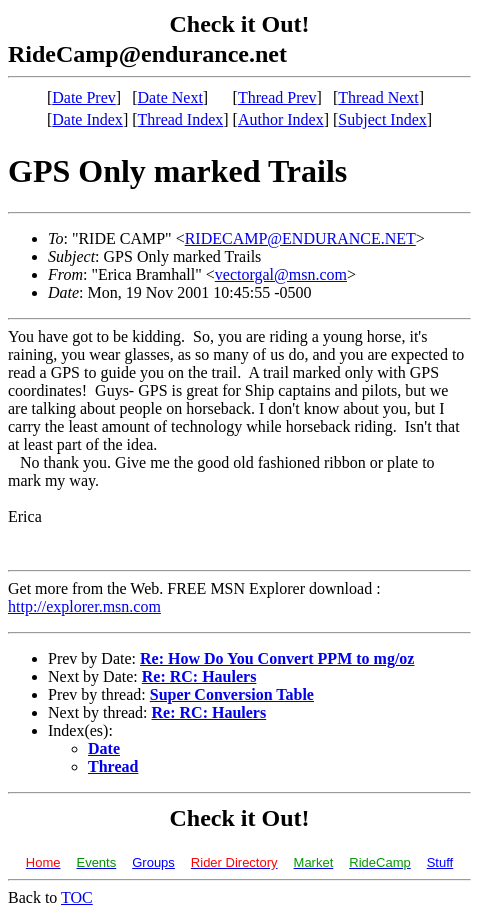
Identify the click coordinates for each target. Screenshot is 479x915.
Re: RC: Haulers (199, 676)
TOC (77, 897)
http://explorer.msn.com (84, 606)
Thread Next (378, 97)
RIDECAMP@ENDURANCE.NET (300, 238)
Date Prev (84, 97)
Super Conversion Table (232, 694)
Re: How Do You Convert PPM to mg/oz (277, 658)
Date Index (87, 119)
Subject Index (382, 119)
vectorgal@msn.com (281, 274)
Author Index (281, 119)
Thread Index (181, 119)
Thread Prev (277, 97)
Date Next (170, 97)
